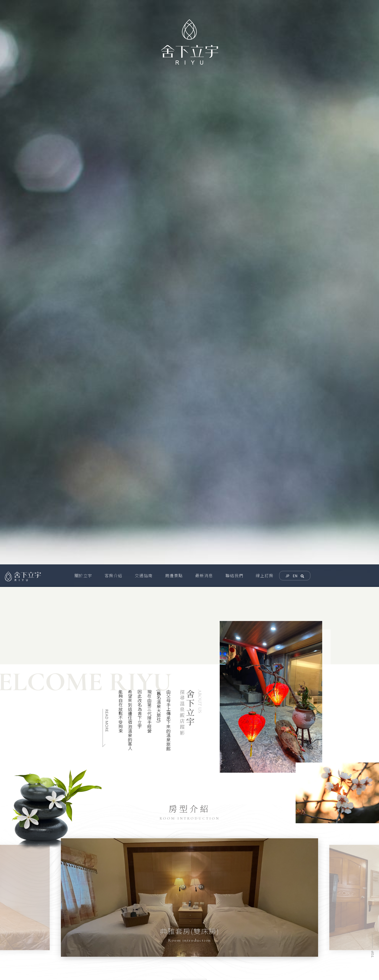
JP (287, 350)
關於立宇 (240, 947)
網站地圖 (245, 966)
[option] (57, 584)
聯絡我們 (303, 953)
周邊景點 (240, 953)
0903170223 (102, 954)
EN (295, 350)
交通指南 (303, 947)
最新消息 (271, 953)
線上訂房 (240, 960)
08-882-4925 (98, 970)
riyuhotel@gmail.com (110, 962)
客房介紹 (271, 947)
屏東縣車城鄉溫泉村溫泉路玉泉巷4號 (123, 945)
